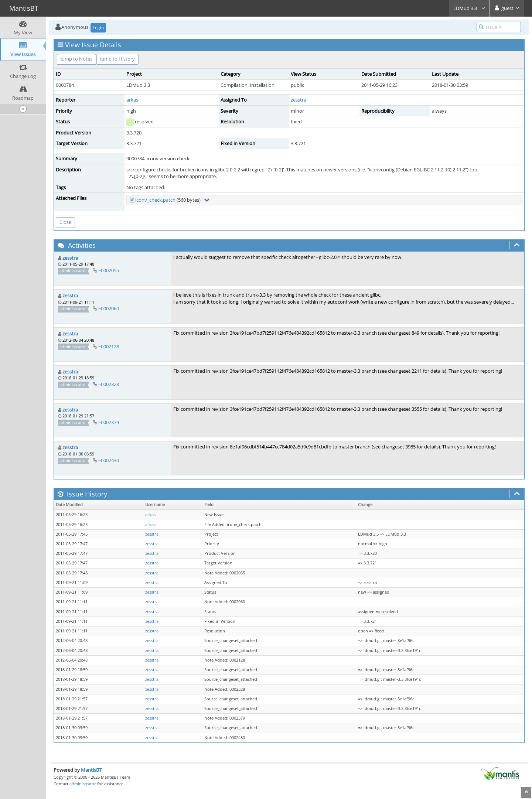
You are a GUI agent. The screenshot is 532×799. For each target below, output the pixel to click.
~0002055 (109, 270)
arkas (132, 100)
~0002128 (109, 346)
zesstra (299, 100)
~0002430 (109, 460)
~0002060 (109, 308)
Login (98, 28)
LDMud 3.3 (469, 8)
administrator (83, 784)
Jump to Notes (76, 59)
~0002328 (109, 384)
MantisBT (91, 770)
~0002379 (109, 422)
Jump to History (117, 59)
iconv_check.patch (155, 200)
